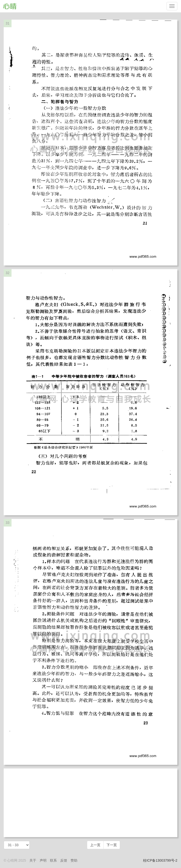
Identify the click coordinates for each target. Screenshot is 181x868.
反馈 (64, 860)
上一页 (95, 845)
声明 (43, 860)
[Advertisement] (90, 803)
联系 (53, 860)
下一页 (112, 845)
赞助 (74, 860)
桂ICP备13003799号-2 (160, 860)
